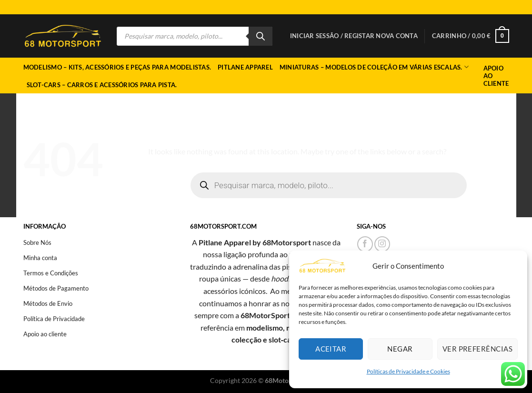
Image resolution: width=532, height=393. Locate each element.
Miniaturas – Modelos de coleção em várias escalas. (374, 67)
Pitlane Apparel (245, 67)
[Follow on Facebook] (365, 244)
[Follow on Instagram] (382, 244)
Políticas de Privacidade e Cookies (408, 371)
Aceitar (331, 349)
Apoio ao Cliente (496, 76)
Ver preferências (477, 349)
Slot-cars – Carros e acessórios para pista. (102, 85)
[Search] (261, 36)
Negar (400, 349)
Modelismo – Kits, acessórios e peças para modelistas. (117, 67)
